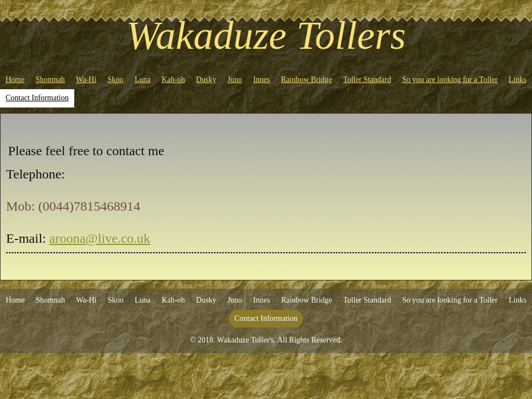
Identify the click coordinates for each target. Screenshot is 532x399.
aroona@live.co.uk (100, 238)
